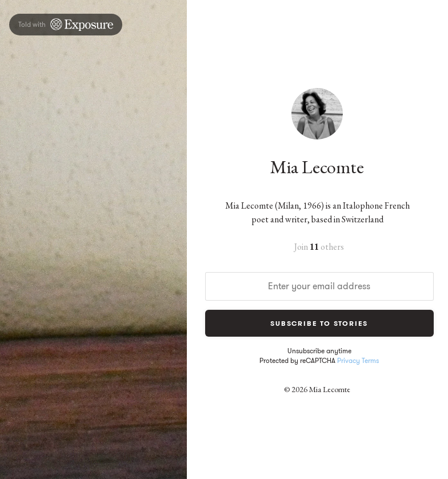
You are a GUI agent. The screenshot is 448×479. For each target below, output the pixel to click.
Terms (370, 360)
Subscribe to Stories (319, 323)
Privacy (349, 360)
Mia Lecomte (317, 167)
